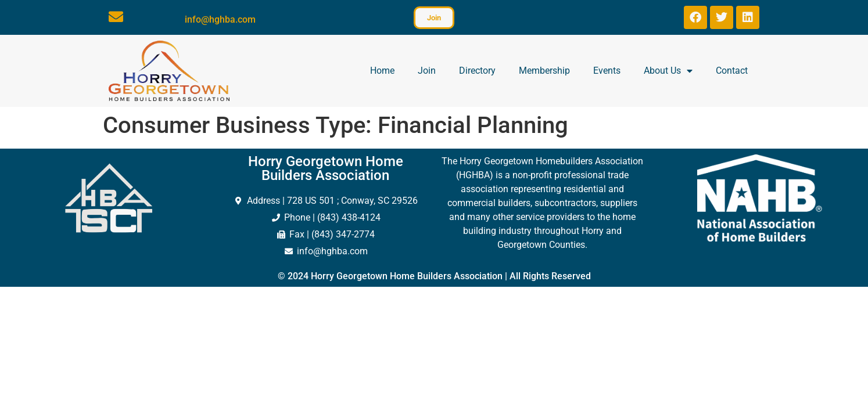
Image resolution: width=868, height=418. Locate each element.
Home (382, 71)
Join (427, 71)
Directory (477, 71)
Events (607, 71)
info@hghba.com (220, 19)
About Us (668, 71)
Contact (732, 71)
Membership (544, 71)
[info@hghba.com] (116, 17)
